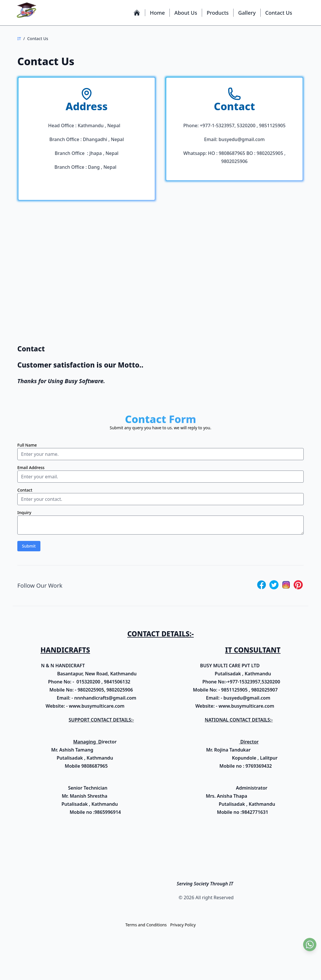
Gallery (247, 13)
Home (157, 13)
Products (218, 13)
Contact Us (279, 13)
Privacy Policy (183, 927)
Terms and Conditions (146, 927)
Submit (29, 548)
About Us (186, 13)
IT (19, 39)
